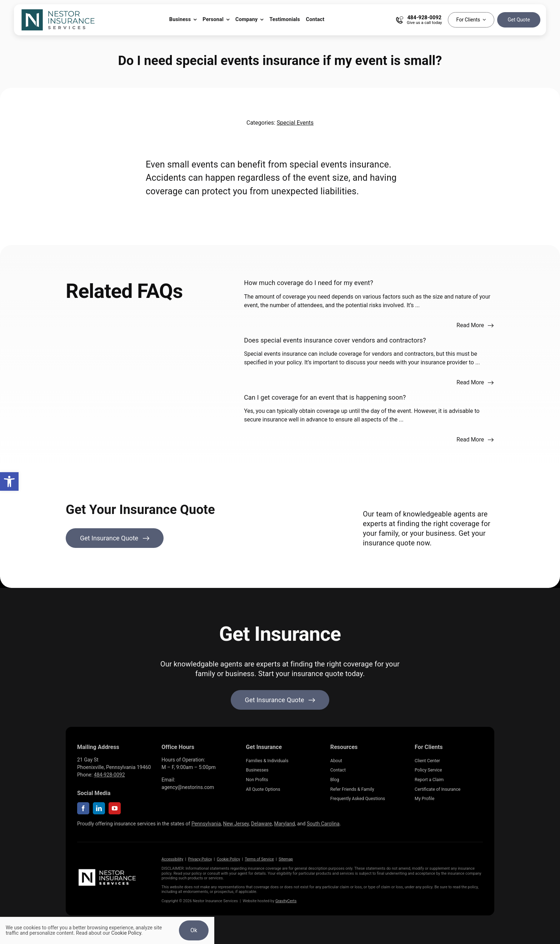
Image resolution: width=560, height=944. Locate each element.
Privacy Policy (200, 859)
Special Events (295, 123)
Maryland (284, 824)
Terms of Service (259, 859)
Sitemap (286, 859)
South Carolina (323, 824)
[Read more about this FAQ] (475, 325)
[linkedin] (99, 808)
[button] (9, 481)
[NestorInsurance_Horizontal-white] (108, 870)
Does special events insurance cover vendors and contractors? (335, 340)
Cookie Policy (228, 859)
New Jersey (236, 824)
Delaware (261, 824)
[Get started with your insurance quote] (280, 700)
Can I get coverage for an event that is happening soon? (325, 397)
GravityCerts (286, 901)
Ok (194, 930)
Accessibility (172, 859)
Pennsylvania (206, 824)
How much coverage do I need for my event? (309, 283)
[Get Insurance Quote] (115, 538)
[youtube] (115, 808)
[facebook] (83, 808)
